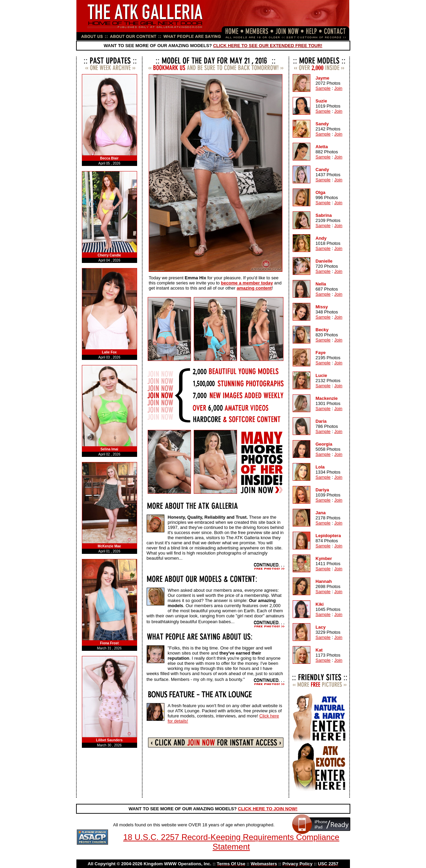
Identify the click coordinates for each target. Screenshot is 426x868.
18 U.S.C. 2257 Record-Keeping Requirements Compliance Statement (231, 842)
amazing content (255, 288)
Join (338, 88)
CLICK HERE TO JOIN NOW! (268, 809)
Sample (323, 88)
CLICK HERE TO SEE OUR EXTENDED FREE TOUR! (268, 46)
